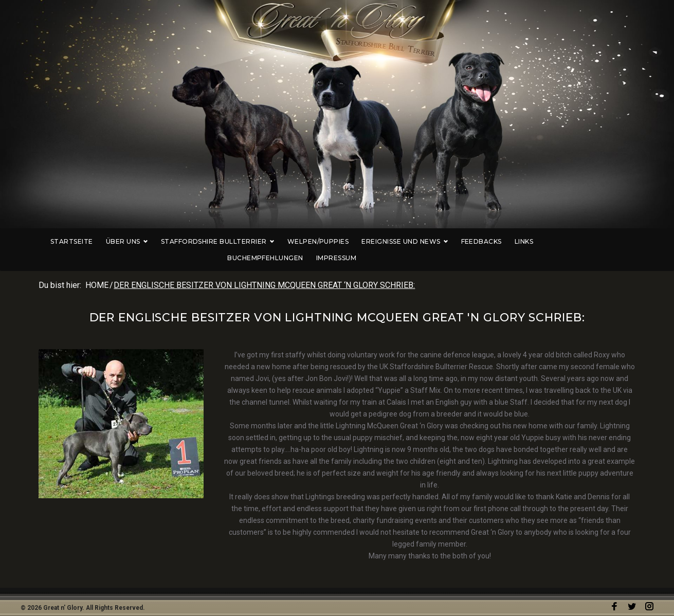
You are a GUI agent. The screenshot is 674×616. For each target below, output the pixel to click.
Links (498, 241)
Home (97, 269)
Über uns (101, 241)
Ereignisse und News (379, 241)
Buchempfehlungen (558, 241)
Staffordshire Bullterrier (192, 241)
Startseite (46, 241)
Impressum (629, 241)
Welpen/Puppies (293, 241)
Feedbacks (455, 241)
